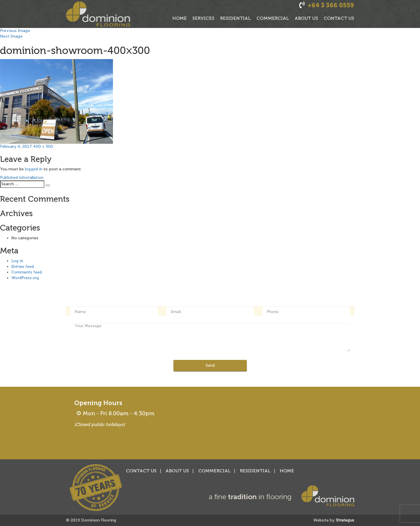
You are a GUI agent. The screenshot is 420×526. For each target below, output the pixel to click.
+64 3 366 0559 (331, 5)
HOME (179, 18)
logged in (34, 169)
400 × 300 (43, 146)
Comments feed (27, 272)
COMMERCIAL (273, 18)
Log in (17, 261)
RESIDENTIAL (235, 18)
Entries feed (23, 267)
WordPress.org (25, 278)
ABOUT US (306, 18)
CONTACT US (339, 18)
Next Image (11, 36)
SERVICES (203, 18)
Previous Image (15, 31)
